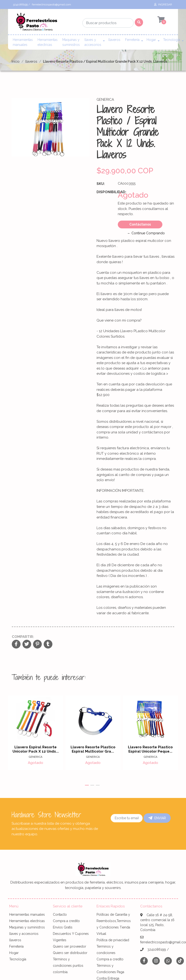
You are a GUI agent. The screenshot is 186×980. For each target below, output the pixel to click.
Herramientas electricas (48, 42)
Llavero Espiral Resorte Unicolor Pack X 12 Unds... (36, 749)
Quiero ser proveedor (70, 946)
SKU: (101, 184)
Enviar (157, 818)
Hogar (151, 40)
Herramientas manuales (23, 42)
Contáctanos (140, 224)
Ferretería (132, 40)
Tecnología (172, 40)
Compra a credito (66, 921)
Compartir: (23, 637)
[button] (87, 785)
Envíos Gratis (63, 927)
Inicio (16, 61)
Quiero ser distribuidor (70, 953)
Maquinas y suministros (71, 42)
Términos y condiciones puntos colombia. (68, 966)
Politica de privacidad (113, 940)
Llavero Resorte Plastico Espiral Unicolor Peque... (150, 749)
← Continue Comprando (146, 233)
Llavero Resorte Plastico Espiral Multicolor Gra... (93, 749)
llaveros (114, 40)
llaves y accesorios (93, 42)
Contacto (60, 915)
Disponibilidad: (105, 192)
